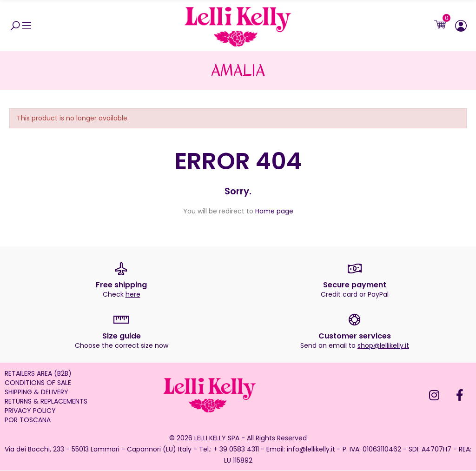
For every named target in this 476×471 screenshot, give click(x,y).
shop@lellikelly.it (383, 346)
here (133, 295)
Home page (274, 212)
